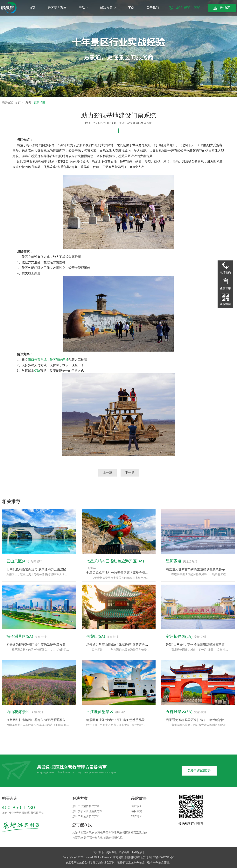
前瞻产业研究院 (113, 838)
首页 (32, 8)
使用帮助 (112, 852)
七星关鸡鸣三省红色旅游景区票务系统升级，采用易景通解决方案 (131, 573)
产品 (83, 8)
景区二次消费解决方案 (86, 806)
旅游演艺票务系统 (83, 833)
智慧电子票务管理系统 (108, 833)
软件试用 (222, 8)
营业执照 (99, 852)
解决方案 (108, 8)
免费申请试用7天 (199, 771)
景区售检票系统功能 (135, 833)
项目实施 (137, 811)
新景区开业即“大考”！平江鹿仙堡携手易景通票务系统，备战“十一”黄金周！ (139, 720)
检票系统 (78, 838)
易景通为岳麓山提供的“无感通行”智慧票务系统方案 (122, 645)
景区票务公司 (82, 862)
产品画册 (124, 852)
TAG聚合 (137, 852)
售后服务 (137, 806)
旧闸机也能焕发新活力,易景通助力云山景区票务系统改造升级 (49, 569)
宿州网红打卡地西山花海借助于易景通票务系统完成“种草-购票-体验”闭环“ (58, 720)
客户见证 (137, 816)
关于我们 (153, 8)
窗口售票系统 (37, 360)
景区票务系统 (57, 8)
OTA (37, 371)
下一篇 (130, 473)
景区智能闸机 (59, 360)
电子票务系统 (155, 862)
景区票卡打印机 (93, 838)
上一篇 (108, 473)
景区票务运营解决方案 (86, 816)
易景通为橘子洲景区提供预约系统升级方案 (36, 645)
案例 (131, 8)
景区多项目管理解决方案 (87, 811)
